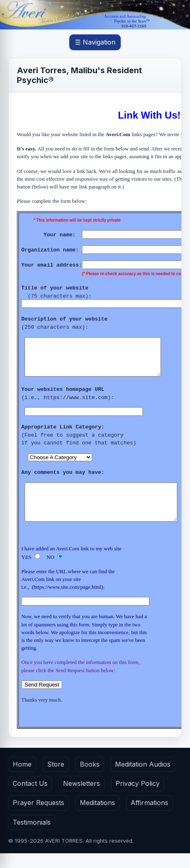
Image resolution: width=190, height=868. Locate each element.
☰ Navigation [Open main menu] (95, 42)
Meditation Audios (143, 779)
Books (90, 779)
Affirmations (149, 817)
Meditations (97, 817)
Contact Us (30, 798)
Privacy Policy (138, 798)
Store (56, 779)
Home (22, 779)
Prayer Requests (38, 817)
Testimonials (32, 837)
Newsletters (81, 798)
